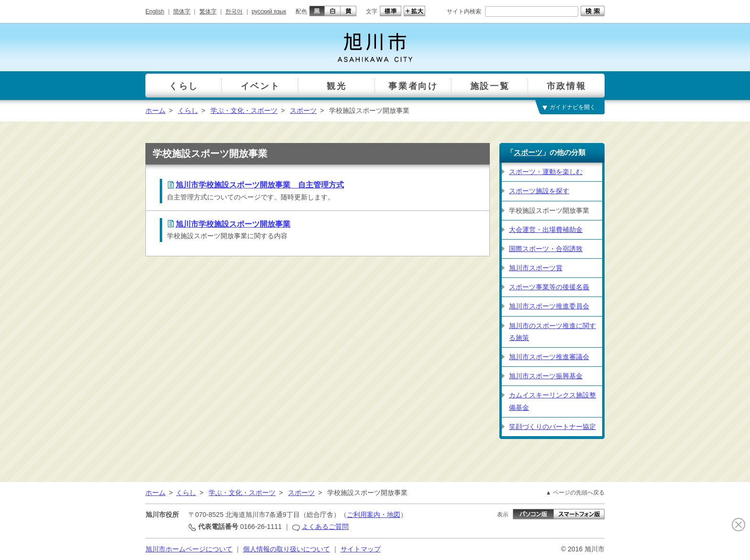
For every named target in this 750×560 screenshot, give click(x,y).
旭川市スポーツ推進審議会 (549, 357)
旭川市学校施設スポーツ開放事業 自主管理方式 (260, 185)
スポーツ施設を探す (539, 191)
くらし (188, 110)
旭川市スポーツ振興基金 (546, 376)
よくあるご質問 (325, 527)
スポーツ (303, 110)
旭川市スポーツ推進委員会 (549, 306)
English (155, 11)
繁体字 (208, 11)
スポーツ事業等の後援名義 (549, 287)
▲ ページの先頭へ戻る (575, 493)
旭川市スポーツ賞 (536, 268)
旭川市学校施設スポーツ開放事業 (233, 224)
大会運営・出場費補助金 (546, 230)
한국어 (234, 11)
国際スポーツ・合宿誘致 (546, 249)
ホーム (155, 110)
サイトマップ (361, 549)
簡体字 (182, 11)
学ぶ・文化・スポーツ (244, 110)
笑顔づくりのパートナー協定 (552, 427)
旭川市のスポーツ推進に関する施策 (552, 332)
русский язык (269, 11)
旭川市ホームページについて (189, 549)
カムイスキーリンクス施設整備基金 (552, 401)
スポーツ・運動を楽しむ (546, 172)
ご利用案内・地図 (374, 515)
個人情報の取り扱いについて (287, 549)
